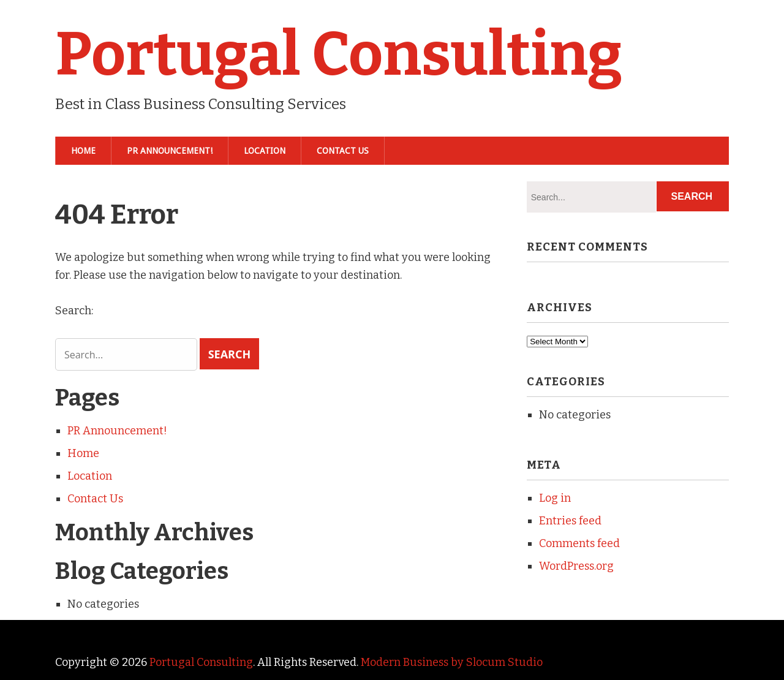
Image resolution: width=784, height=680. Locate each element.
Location (265, 151)
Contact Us (343, 151)
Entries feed (570, 521)
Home (83, 151)
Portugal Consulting (339, 55)
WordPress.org (576, 566)
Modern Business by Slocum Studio (452, 662)
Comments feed (579, 543)
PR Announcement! (170, 151)
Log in (555, 498)
